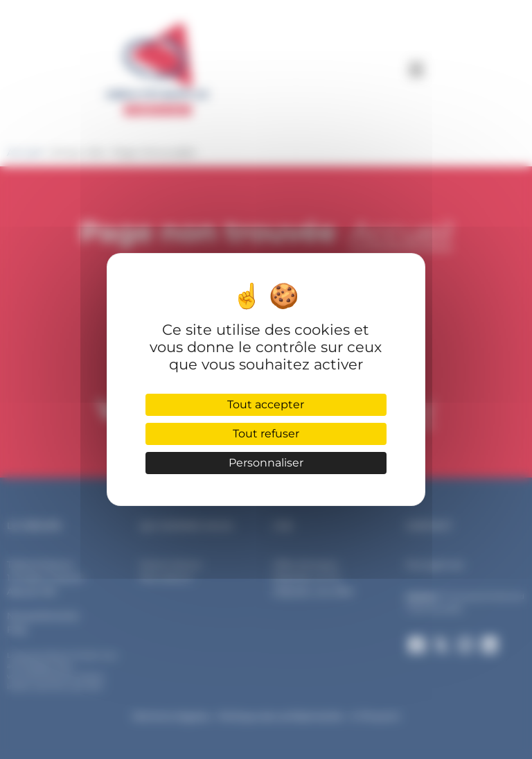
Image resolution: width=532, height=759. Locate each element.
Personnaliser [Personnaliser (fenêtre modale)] (266, 463)
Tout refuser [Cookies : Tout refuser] (266, 434)
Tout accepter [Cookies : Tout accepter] (266, 404)
